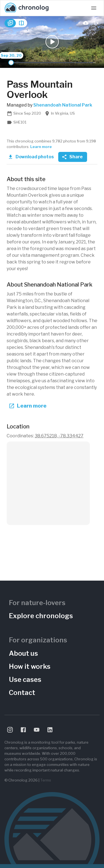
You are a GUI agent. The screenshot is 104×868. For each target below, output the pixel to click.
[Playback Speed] (96, 23)
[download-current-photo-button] (86, 23)
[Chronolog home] (27, 8)
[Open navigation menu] (94, 8)
